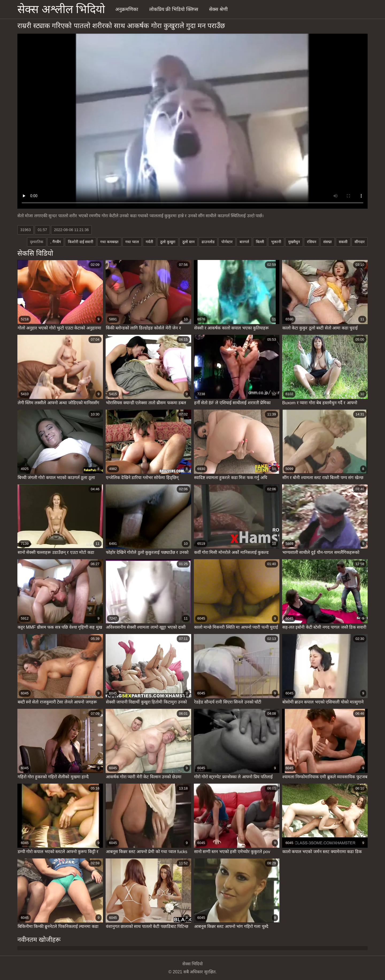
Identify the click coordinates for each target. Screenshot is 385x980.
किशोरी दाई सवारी (81, 242)
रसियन (312, 242)
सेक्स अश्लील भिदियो (61, 9)
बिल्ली (260, 242)
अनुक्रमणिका (127, 9)
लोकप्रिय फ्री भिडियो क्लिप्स (174, 9)
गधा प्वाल (132, 242)
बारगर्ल (244, 242)
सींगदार (360, 242)
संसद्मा (328, 242)
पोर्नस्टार (227, 242)
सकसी (343, 242)
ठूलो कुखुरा (168, 242)
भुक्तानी (276, 242)
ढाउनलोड (208, 242)
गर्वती (149, 242)
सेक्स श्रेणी (218, 9)
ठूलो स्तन (188, 242)
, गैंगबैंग (56, 242)
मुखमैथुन (294, 242)
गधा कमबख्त (109, 242)
